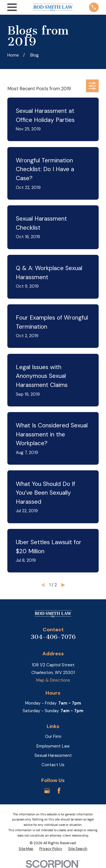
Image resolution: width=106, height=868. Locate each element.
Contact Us (53, 765)
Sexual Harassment (53, 755)
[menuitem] (26, 849)
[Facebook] (59, 791)
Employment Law (53, 746)
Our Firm (53, 736)
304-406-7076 (53, 637)
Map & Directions (53, 680)
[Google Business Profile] (47, 791)
